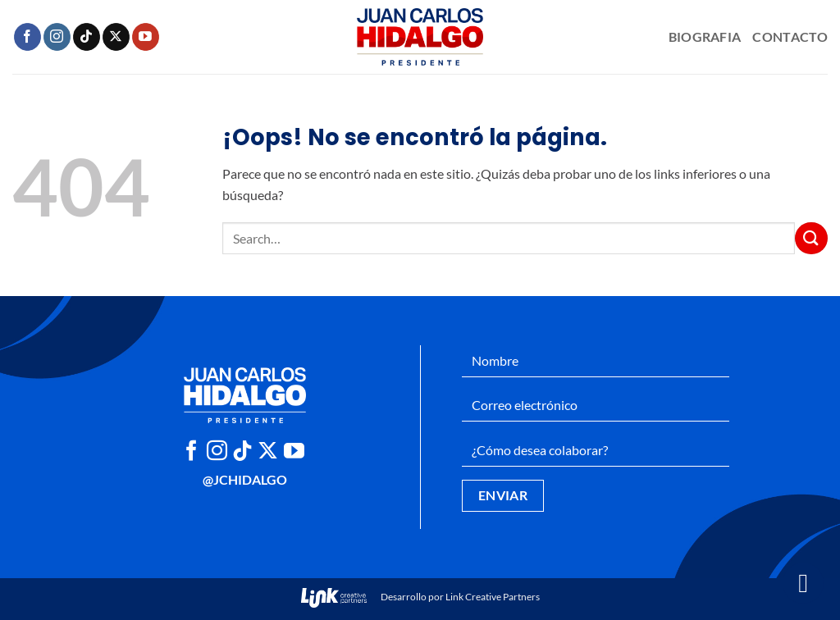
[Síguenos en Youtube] (146, 37)
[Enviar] (811, 238)
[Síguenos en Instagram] (57, 37)
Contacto (790, 36)
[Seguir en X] (116, 37)
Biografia (705, 36)
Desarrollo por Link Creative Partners (420, 597)
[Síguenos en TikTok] (87, 37)
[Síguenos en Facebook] (27, 37)
